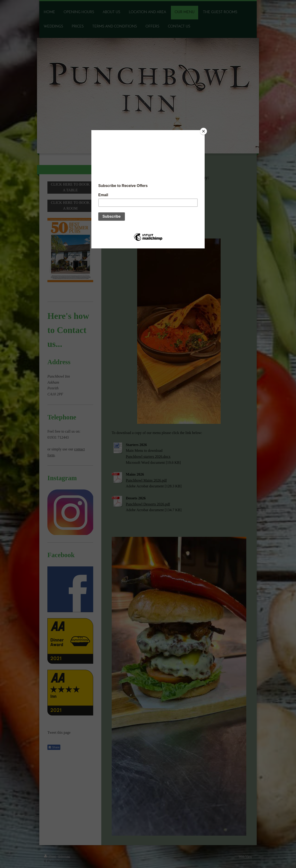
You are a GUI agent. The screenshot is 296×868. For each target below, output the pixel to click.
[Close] (203, 131)
